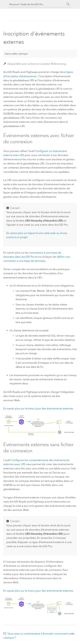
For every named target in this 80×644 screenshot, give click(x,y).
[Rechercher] (68, 4)
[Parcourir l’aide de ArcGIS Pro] (37, 4)
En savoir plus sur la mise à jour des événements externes (38, 408)
